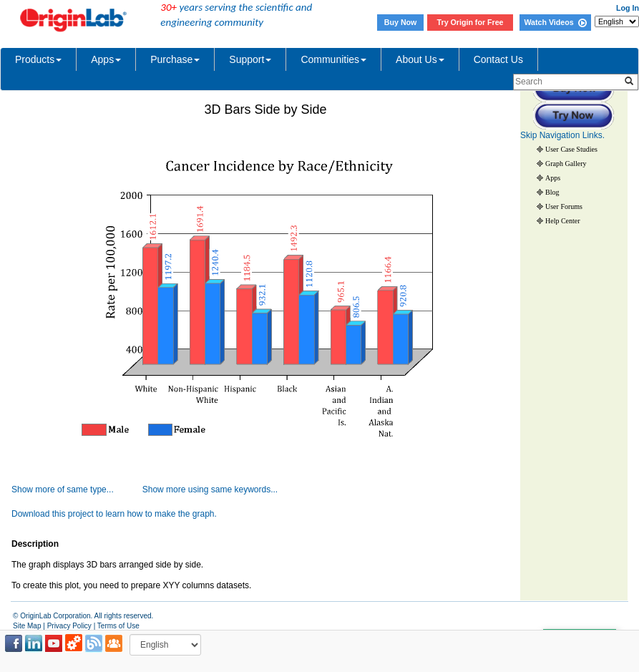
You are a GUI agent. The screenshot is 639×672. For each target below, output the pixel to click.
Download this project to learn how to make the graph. (114, 514)
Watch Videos (555, 22)
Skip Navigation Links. (562, 135)
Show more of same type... (63, 490)
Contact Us (498, 59)
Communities (333, 59)
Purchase (175, 59)
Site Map (27, 626)
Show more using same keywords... (210, 490)
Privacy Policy (69, 626)
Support (250, 59)
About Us (420, 59)
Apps (106, 59)
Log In (628, 8)
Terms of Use (118, 626)
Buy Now (401, 22)
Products (38, 59)
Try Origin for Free (470, 22)
